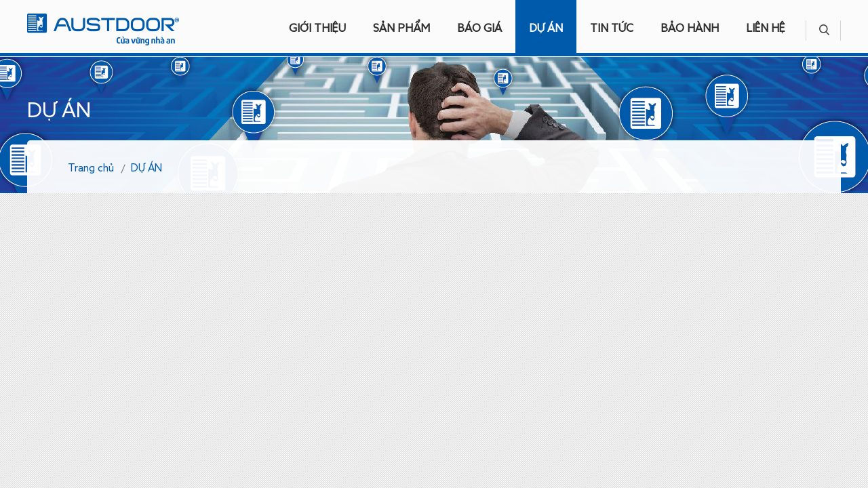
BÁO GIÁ (479, 29)
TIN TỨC (612, 29)
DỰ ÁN (546, 29)
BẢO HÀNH (690, 29)
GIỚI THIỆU (317, 29)
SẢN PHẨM (401, 29)
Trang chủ (91, 168)
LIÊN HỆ (766, 29)
